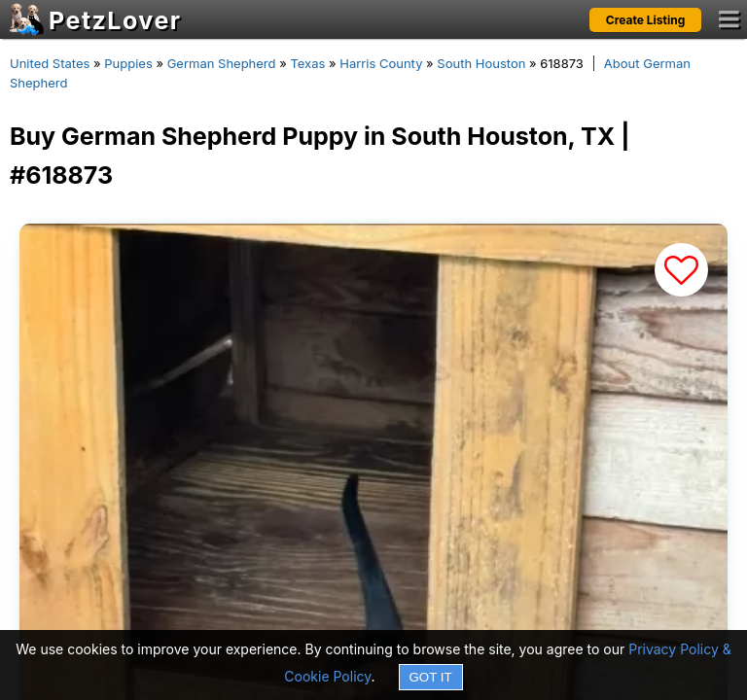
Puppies (128, 63)
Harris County (381, 63)
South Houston (481, 63)
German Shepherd (222, 63)
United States (50, 63)
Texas (307, 63)
